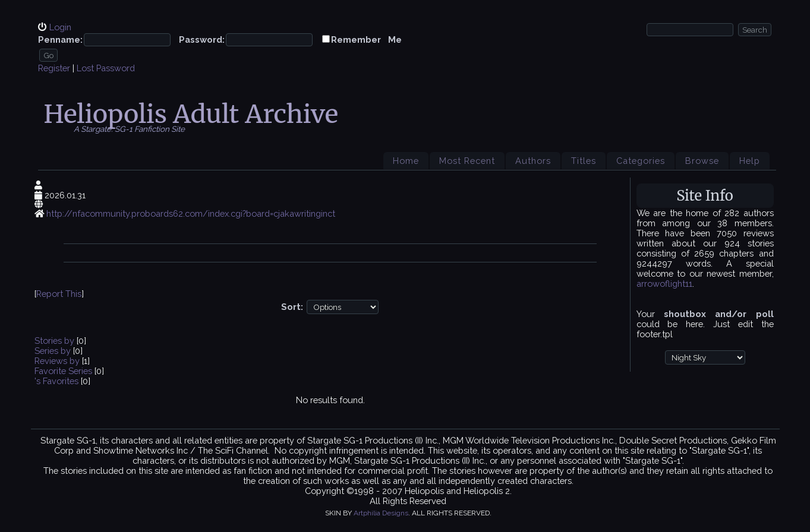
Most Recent (467, 161)
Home (406, 161)
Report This (59, 294)
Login (60, 27)
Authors (533, 161)
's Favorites (56, 381)
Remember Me (366, 39)
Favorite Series (63, 371)
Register (54, 68)
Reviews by (58, 361)
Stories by (56, 341)
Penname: (60, 39)
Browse (702, 161)
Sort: (292, 307)
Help (750, 161)
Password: (202, 39)
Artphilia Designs (381, 513)
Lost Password (106, 68)
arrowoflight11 (664, 284)
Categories (641, 161)
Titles (584, 161)
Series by (54, 351)
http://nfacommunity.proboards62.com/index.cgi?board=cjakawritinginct (191, 213)
